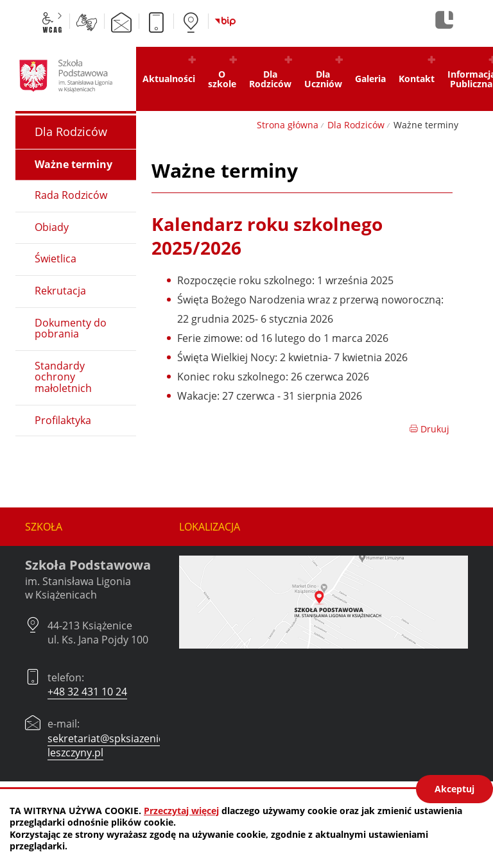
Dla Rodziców (356, 125)
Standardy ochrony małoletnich (63, 377)
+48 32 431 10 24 (87, 692)
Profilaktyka (63, 420)
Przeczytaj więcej (181, 811)
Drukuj (429, 429)
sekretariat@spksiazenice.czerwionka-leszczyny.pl (138, 745)
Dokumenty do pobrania (71, 328)
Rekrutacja (60, 291)
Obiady (52, 227)
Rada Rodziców (71, 195)
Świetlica (56, 259)
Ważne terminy (74, 164)
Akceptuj (454, 789)
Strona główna (288, 125)
